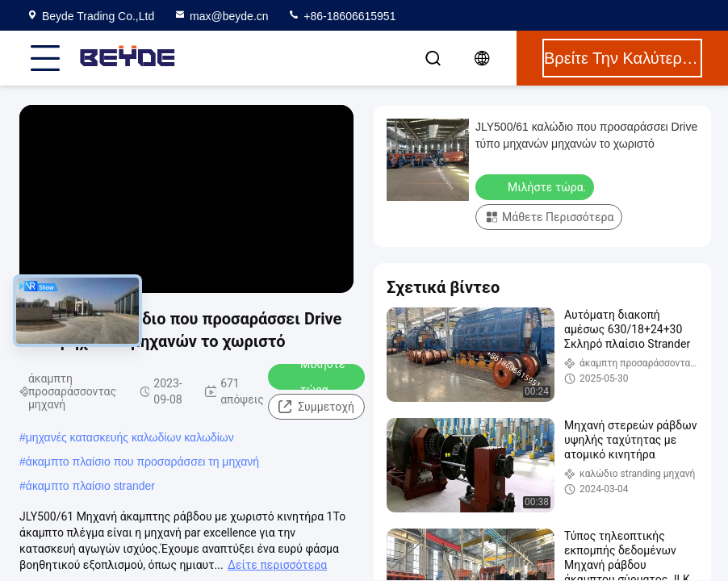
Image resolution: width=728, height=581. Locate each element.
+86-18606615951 (341, 16)
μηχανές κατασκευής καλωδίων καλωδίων (130, 437)
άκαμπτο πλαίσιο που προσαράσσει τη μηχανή (142, 462)
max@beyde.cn (221, 16)
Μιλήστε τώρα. (312, 377)
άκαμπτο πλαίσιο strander (90, 486)
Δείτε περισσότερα (277, 565)
